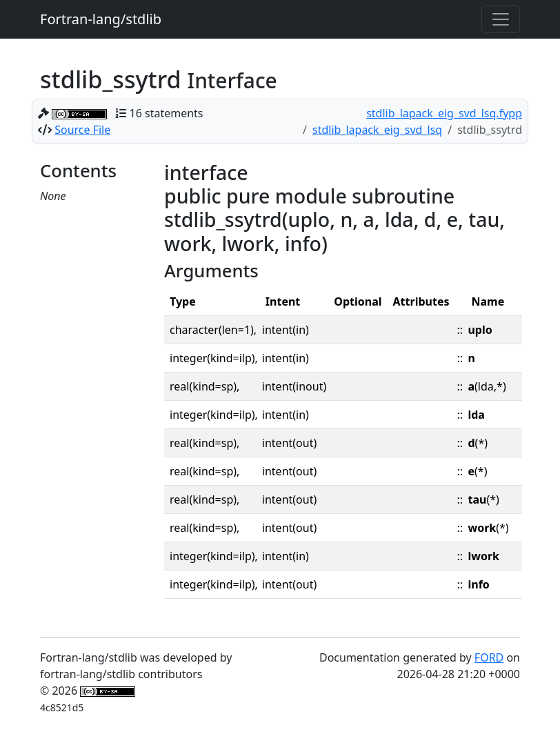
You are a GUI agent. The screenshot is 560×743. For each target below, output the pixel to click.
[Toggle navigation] (501, 19)
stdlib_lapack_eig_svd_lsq (377, 130)
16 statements (167, 113)
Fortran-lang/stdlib (101, 19)
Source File (82, 130)
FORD (489, 657)
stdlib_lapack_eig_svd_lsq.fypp (444, 113)
